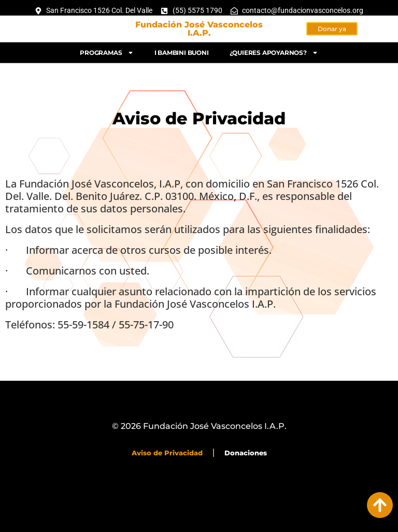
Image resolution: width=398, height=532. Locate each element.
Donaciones (246, 453)
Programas (106, 50)
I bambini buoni (182, 50)
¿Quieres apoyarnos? (274, 50)
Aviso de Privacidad (167, 453)
